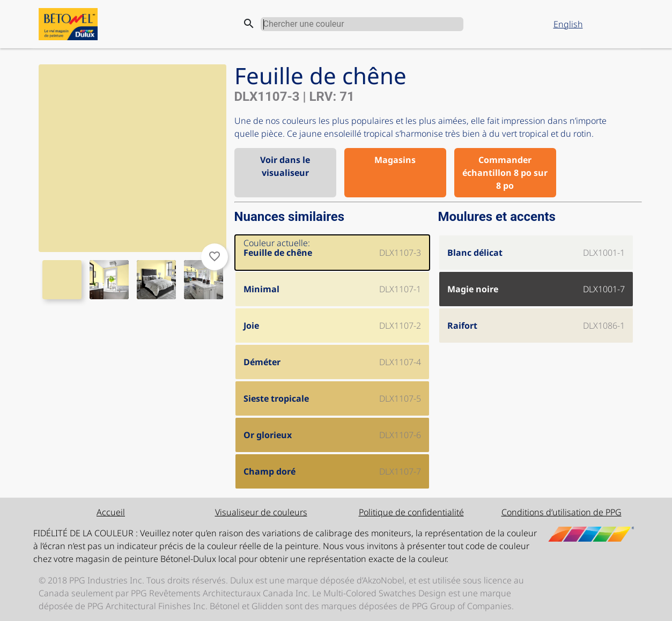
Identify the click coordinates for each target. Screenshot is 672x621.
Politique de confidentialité (411, 512)
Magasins (395, 160)
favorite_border (215, 256)
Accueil (111, 512)
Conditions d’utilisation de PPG (562, 512)
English (568, 24)
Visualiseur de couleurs (261, 512)
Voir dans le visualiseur (285, 166)
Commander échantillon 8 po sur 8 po (505, 173)
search (249, 24)
